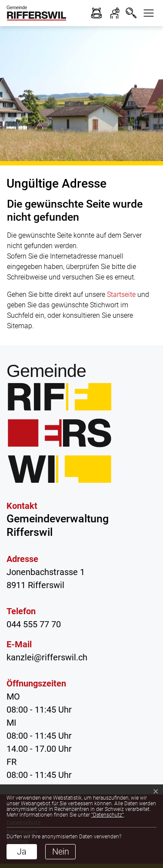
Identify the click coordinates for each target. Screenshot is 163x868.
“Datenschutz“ (108, 815)
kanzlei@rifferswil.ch (47, 657)
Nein (61, 851)
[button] (149, 13)
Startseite (121, 294)
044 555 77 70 (34, 624)
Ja (22, 851)
